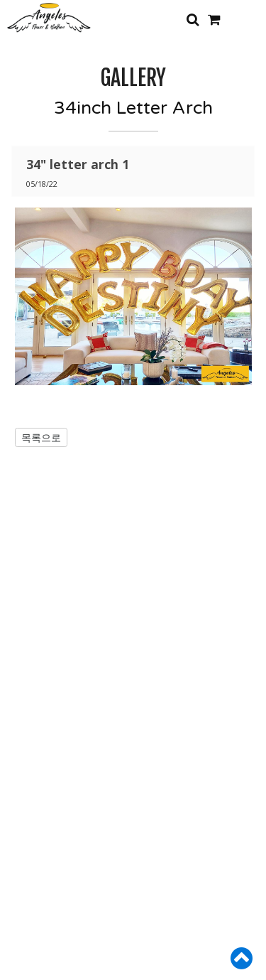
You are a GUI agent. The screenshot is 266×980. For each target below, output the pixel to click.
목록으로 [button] (41, 437)
